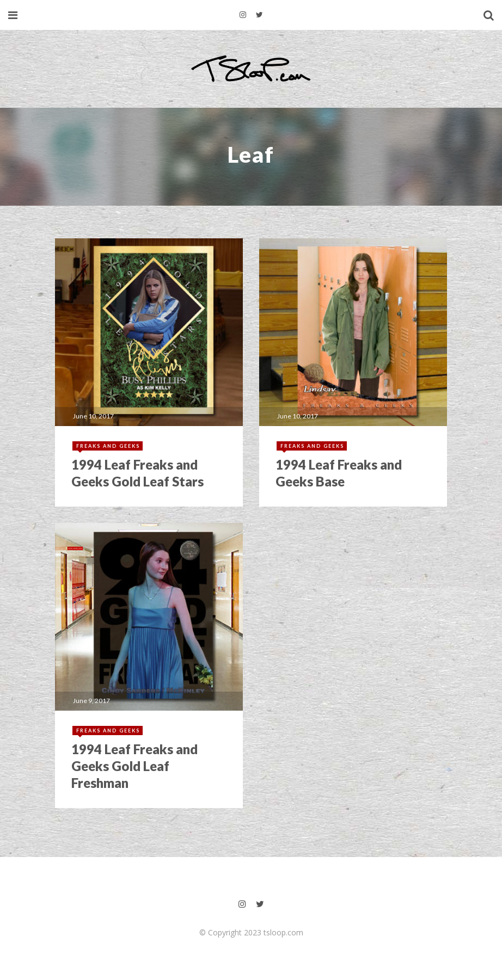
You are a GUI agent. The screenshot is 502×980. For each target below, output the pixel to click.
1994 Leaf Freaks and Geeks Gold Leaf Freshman (134, 766)
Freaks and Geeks (108, 446)
